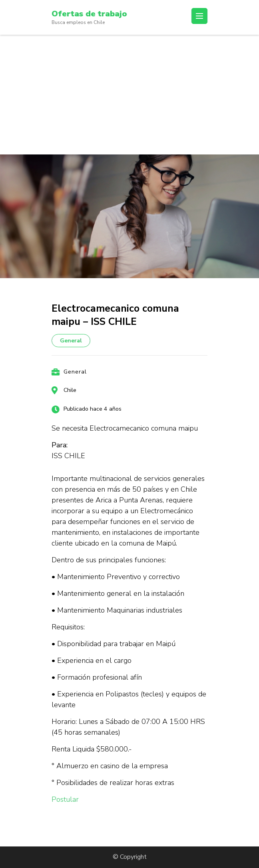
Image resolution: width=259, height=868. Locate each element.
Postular (65, 799)
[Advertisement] (129, 95)
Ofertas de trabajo (89, 14)
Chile (70, 390)
